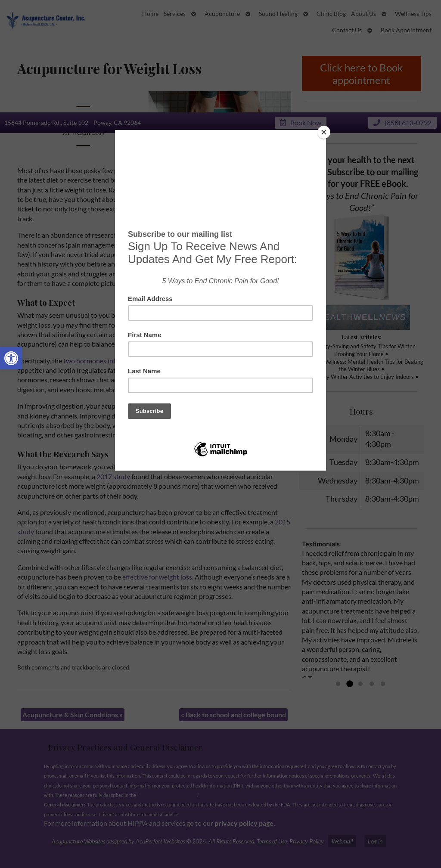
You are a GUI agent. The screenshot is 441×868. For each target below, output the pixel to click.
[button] (11, 358)
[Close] (324, 132)
